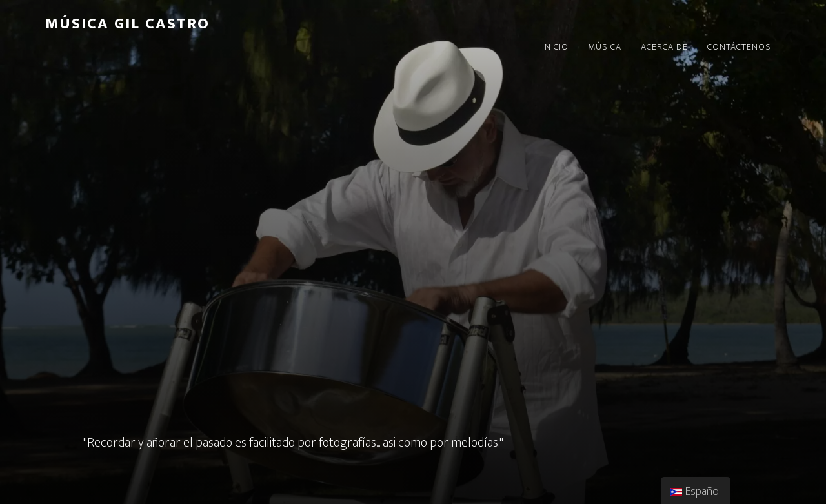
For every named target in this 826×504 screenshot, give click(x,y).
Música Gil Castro (127, 24)
